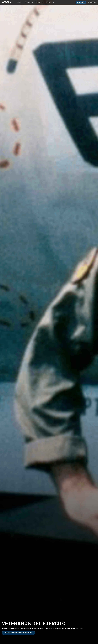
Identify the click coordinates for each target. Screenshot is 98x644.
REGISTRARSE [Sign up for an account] (81, 2)
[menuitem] (19, 2)
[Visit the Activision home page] (7, 2)
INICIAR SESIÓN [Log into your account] (92, 2)
